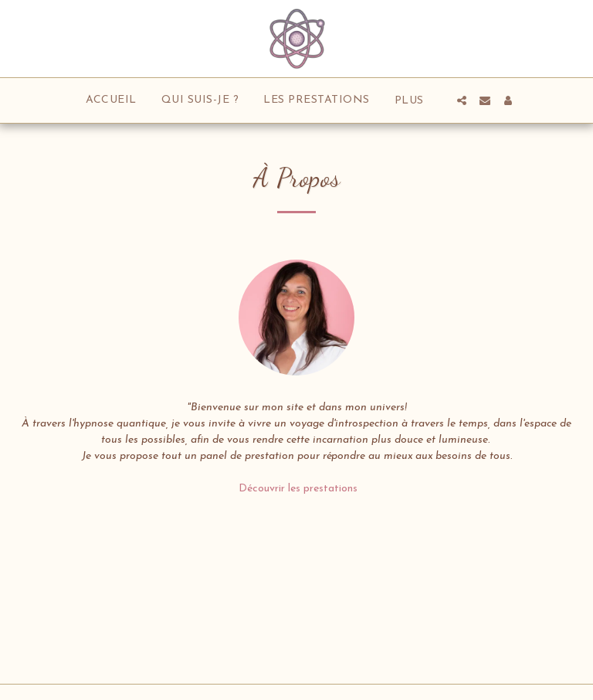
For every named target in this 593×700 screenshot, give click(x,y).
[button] (462, 100)
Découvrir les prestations (296, 489)
